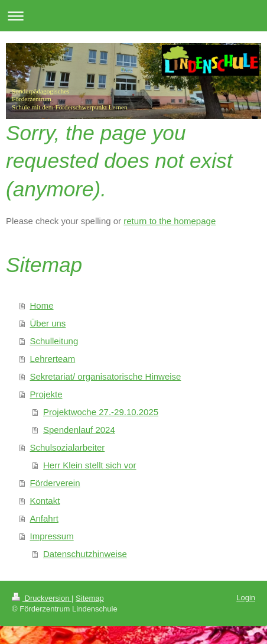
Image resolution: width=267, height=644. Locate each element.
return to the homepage (170, 221)
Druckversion (42, 598)
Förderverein (55, 483)
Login (246, 598)
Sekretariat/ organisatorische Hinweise (106, 376)
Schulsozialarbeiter (68, 447)
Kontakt (45, 501)
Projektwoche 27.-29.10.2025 (101, 412)
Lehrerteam (53, 359)
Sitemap (90, 598)
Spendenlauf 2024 (79, 430)
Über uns (48, 323)
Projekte (46, 394)
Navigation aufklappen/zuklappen (133, 16)
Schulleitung (54, 341)
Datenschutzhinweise (85, 554)
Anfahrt (44, 518)
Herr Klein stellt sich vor (90, 465)
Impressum (52, 536)
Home (42, 305)
